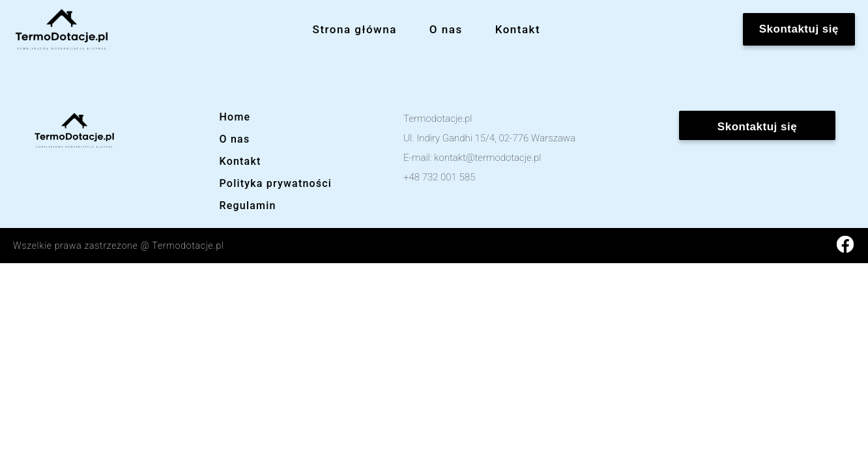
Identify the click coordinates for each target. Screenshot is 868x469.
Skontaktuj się (799, 29)
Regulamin (248, 206)
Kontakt (518, 29)
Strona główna (355, 29)
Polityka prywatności (276, 183)
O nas (446, 29)
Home (235, 117)
